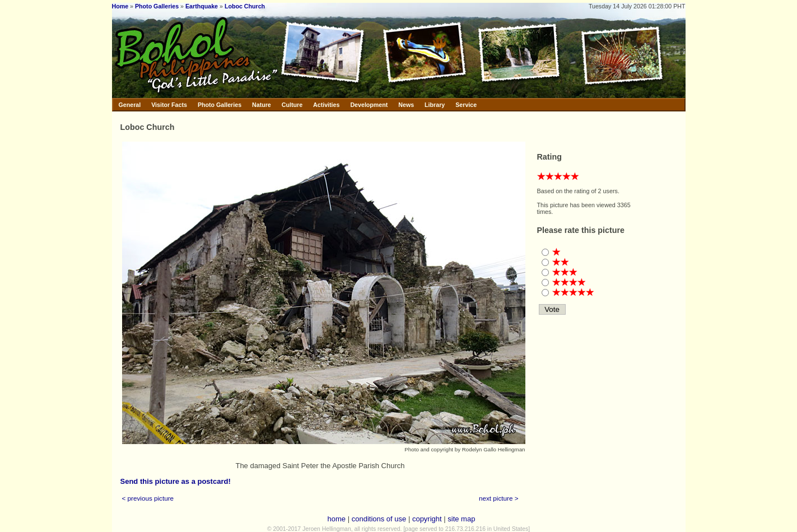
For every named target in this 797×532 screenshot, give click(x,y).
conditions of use (379, 519)
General (130, 105)
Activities (326, 105)
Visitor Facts (169, 105)
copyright (427, 519)
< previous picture (148, 498)
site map (461, 519)
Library (435, 105)
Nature (262, 105)
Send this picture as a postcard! (176, 481)
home (337, 519)
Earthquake (202, 6)
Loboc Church (245, 6)
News (406, 105)
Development (369, 105)
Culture (292, 105)
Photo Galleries (157, 6)
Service (466, 105)
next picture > (499, 498)
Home (120, 6)
